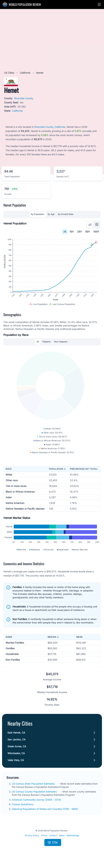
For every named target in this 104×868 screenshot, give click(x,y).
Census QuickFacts (23, 804)
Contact (53, 835)
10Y (72, 232)
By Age (51, 214)
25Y (80, 232)
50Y (88, 232)
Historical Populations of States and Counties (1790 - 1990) (45, 809)
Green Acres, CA (17, 746)
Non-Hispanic (61, 342)
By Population (38, 214)
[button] (99, 4)
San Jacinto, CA (17, 739)
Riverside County (24, 98)
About (62, 835)
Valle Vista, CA (16, 760)
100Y (96, 232)
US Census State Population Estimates (34, 784)
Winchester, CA (16, 753)
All (65, 232)
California (25, 73)
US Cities (10, 73)
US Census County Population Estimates (35, 792)
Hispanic (47, 342)
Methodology (73, 835)
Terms (44, 835)
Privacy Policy (32, 835)
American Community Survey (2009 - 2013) (37, 800)
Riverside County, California (50, 127)
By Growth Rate (66, 214)
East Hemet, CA (16, 733)
